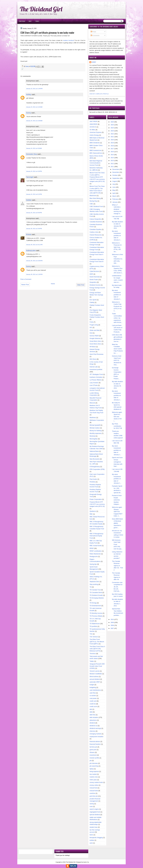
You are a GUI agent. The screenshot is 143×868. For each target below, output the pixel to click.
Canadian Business (96, 222)
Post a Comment (26, 279)
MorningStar (94, 439)
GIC (91, 327)
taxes (91, 835)
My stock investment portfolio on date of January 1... (117, 395)
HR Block (93, 347)
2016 (112, 152)
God (91, 333)
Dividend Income (95, 285)
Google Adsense (95, 338)
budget (92, 685)
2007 (112, 628)
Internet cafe (94, 367)
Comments (95, 35)
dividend (92, 723)
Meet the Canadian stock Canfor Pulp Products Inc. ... (117, 349)
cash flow (93, 693)
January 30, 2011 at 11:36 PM (34, 274)
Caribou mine (94, 232)
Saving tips (93, 564)
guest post (93, 750)
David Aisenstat (95, 277)
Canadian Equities (96, 229)
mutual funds (94, 791)
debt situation (94, 717)
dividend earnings (95, 728)
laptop (92, 769)
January (115, 202)
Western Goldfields (96, 674)
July (114, 184)
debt (91, 712)
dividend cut (93, 726)
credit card (93, 701)
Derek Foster (94, 280)
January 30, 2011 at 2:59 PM (34, 229)
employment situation (96, 737)
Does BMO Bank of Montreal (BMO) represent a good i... (117, 523)
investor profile (94, 758)
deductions (93, 720)
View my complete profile (99, 94)
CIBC (91, 204)
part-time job (94, 796)
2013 (112, 161)
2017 (112, 149)
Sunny (29, 113)
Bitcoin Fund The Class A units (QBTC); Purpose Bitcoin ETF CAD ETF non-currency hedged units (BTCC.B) (97, 177)
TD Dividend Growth (96, 595)
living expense (94, 771)
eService (92, 731)
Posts (93, 32)
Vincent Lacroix (95, 671)
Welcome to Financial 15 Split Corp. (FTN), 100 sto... (117, 247)
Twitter (92, 661)
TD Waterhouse (95, 624)
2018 (112, 146)
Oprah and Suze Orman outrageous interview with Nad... (117, 462)
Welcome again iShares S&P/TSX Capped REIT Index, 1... (117, 512)
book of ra (86, 862)
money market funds (96, 782)
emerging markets (95, 734)
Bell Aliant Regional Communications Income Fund (96, 163)
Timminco (93, 654)
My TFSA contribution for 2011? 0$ (117, 426)
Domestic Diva (32, 154)
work (91, 843)
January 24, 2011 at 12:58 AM (34, 121)
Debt (30, 21)
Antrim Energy (94, 135)
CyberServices (94, 271)
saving (92, 804)
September (116, 178)
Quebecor (93, 511)
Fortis (91, 322)
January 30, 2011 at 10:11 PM (34, 245)
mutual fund (93, 788)
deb (91, 709)
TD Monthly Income (96, 613)
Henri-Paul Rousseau (97, 354)
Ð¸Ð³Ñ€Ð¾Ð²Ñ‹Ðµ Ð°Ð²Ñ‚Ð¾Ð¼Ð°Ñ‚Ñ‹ (40, 1)
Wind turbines (94, 676)
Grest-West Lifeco (95, 344)
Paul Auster (93, 479)
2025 (112, 125)
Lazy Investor (94, 383)
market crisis (94, 777)
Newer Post (25, 285)
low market (93, 774)
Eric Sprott (93, 300)
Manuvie (92, 403)
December (116, 169)
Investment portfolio (96, 369)
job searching (94, 766)
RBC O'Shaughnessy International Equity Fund (96, 536)
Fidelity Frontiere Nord (97, 305)
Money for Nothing (96, 431)
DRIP (91, 274)
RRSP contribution (96, 551)
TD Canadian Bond (96, 592)
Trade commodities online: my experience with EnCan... (117, 318)
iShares (92, 752)
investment (93, 755)
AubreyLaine (31, 250)
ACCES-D (93, 127)
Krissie (29, 234)
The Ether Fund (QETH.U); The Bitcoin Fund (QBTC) (97, 642)
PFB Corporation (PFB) (97, 469)
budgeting (93, 687)
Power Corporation (96, 499)
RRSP (92, 548)
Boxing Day (93, 201)
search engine (94, 809)
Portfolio (22, 21)
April (114, 193)
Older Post (81, 285)
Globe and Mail (94, 330)
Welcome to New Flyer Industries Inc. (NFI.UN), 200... (118, 259)
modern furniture (68, 40)
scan (91, 806)
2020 (112, 140)
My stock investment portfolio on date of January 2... (117, 236)
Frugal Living (94, 325)
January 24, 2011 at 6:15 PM (34, 194)
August (115, 181)
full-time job (93, 747)
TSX (91, 634)
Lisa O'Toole (94, 385)
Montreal (92, 436)
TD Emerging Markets (97, 598)
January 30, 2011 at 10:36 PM (34, 261)
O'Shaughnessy (95, 467)
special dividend (95, 815)
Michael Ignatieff (95, 425)
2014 (112, 158)
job (91, 761)
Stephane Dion (94, 582)
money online (94, 785)
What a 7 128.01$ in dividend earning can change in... (117, 209)
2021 (112, 137)
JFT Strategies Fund (96, 374)
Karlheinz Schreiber (96, 377)
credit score (93, 706)
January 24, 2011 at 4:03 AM (34, 148)
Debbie (29, 200)
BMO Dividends (95, 143)
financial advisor (95, 741)
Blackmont (93, 196)
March (114, 196)
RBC (91, 514)
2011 (112, 167)
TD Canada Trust (95, 590)
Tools (37, 21)
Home (53, 284)
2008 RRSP (93, 124)
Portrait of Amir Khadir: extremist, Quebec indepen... (117, 500)
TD (91, 587)
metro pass (93, 780)
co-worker (93, 696)
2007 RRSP (93, 121)
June (114, 187)
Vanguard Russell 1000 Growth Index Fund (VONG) (97, 666)
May (114, 190)
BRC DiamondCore (96, 153)
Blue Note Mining (95, 198)
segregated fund (95, 812)
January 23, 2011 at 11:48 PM (34, 89)
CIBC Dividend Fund (96, 206)
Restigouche (94, 556)
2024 (112, 128)
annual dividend (95, 679)
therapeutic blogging (96, 838)
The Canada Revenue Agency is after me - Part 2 (118, 566)
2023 (112, 131)
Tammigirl (30, 177)
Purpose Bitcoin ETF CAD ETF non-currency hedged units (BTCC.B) (97, 504)
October (115, 175)
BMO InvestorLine (95, 150)
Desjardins (93, 282)
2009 (112, 622)
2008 (112, 625)
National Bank (94, 451)
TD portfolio (93, 626)
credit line (93, 704)
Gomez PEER (94, 336)
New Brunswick (95, 459)
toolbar (92, 840)
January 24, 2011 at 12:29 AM (34, 107)
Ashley (29, 94)
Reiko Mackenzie (95, 554)
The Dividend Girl (41, 9)
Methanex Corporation (97, 420)
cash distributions (95, 690)
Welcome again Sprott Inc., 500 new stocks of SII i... (117, 417)
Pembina (92, 482)
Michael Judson (95, 428)
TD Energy (93, 603)
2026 (112, 122)
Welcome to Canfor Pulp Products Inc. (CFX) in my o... (117, 306)
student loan (94, 827)
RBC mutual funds (96, 546)
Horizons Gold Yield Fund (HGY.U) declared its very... (117, 360)
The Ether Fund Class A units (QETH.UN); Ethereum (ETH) (97, 649)
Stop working (94, 584)
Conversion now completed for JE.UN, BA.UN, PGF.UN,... (117, 587)
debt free (92, 715)
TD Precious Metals (96, 616)
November (116, 172)
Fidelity (92, 302)
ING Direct (93, 359)
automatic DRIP (95, 682)
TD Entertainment (95, 606)
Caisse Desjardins (95, 219)
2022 (112, 134)
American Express (95, 132)
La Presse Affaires (95, 380)
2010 (112, 619)
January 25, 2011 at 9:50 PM (34, 213)
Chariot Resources (96, 235)
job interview (94, 763)
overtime (92, 793)
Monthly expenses (95, 433)
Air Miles (92, 130)
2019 (112, 143)
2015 (112, 155)
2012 (112, 164)
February (115, 199)
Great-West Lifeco (95, 341)
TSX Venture (94, 637)
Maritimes (93, 418)
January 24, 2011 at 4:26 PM (34, 171)
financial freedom (95, 744)
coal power (93, 698)
